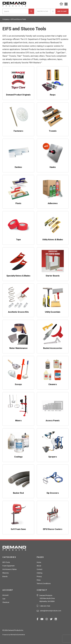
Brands (5, 576)
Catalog (39, 573)
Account (5, 595)
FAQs (39, 580)
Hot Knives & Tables (10, 569)
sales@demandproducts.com (51, 611)
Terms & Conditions (44, 583)
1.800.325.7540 (45, 606)
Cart (4, 599)
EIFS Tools (6, 562)
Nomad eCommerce (18, 635)
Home (39, 562)
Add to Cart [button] (62, 11)
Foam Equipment (8, 566)
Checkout (6, 602)
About (39, 566)
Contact (39, 569)
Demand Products (15, 5)
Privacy (39, 576)
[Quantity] (53, 11)
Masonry (6, 573)
